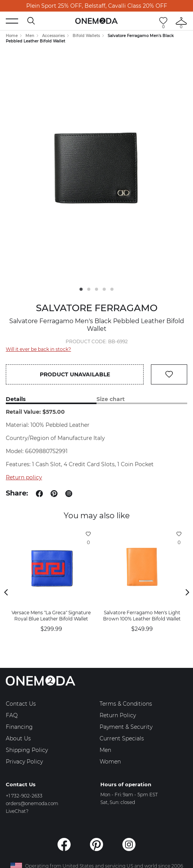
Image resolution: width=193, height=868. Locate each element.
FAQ (12, 715)
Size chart (111, 399)
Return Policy (118, 715)
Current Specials (122, 738)
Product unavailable (75, 374)
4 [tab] (104, 289)
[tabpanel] (96, 168)
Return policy (24, 477)
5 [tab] (112, 289)
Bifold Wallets (86, 36)
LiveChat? (17, 811)
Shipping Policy (27, 750)
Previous (6, 592)
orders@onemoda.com (32, 803)
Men (30, 36)
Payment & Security (126, 727)
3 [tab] (96, 289)
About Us (18, 738)
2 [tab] (89, 289)
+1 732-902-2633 (24, 796)
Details (16, 399)
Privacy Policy (24, 762)
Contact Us (21, 704)
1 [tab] (81, 289)
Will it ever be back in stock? (38, 349)
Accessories (53, 36)
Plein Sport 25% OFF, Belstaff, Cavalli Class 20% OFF (97, 6)
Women (110, 762)
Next (187, 592)
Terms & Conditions (126, 704)
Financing (19, 727)
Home (12, 36)
